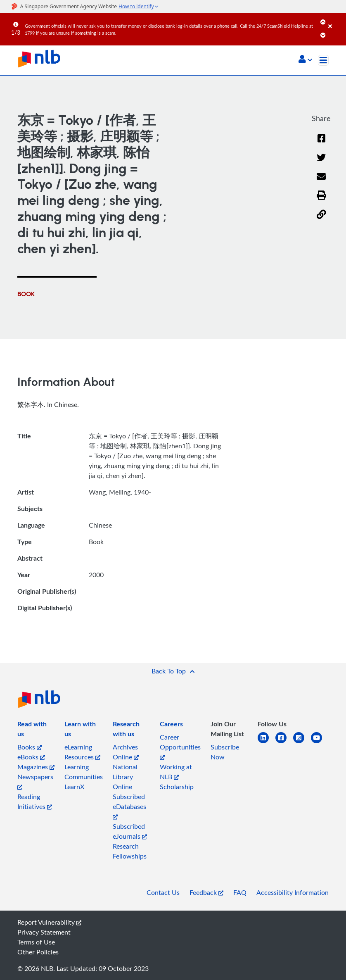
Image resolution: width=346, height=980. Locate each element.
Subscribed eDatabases (129, 806)
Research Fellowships (130, 851)
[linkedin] (267, 743)
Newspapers (35, 781)
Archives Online (126, 752)
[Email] (321, 182)
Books (30, 747)
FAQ (240, 892)
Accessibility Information (293, 892)
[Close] (336, 20)
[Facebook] (321, 144)
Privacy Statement (44, 932)
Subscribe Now (225, 752)
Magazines (36, 767)
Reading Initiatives (35, 802)
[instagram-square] (302, 743)
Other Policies (38, 952)
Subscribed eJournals (130, 831)
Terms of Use (36, 942)
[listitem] (36, 730)
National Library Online (125, 777)
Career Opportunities (180, 746)
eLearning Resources (82, 752)
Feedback (206, 892)
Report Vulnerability (49, 922)
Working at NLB (176, 772)
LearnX (74, 787)
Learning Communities (84, 772)
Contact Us (163, 892)
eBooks (31, 757)
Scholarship (177, 787)
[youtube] (320, 743)
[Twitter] (321, 163)
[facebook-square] (284, 743)
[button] (305, 60)
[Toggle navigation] (323, 60)
